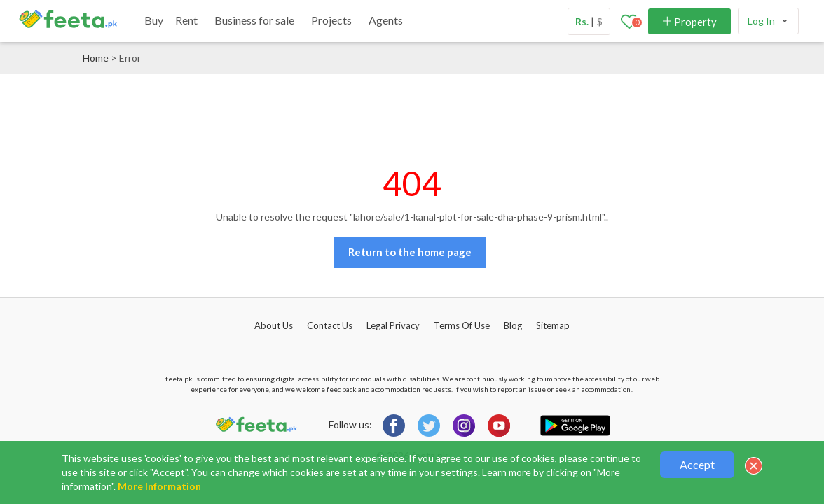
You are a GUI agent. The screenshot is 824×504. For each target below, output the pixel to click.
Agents (386, 20)
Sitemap (553, 325)
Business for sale (254, 20)
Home (96, 58)
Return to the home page (410, 252)
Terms (462, 325)
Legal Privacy (393, 325)
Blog (513, 325)
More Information (159, 486)
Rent (186, 20)
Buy (154, 20)
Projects (331, 20)
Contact (330, 325)
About (274, 325)
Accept (697, 464)
